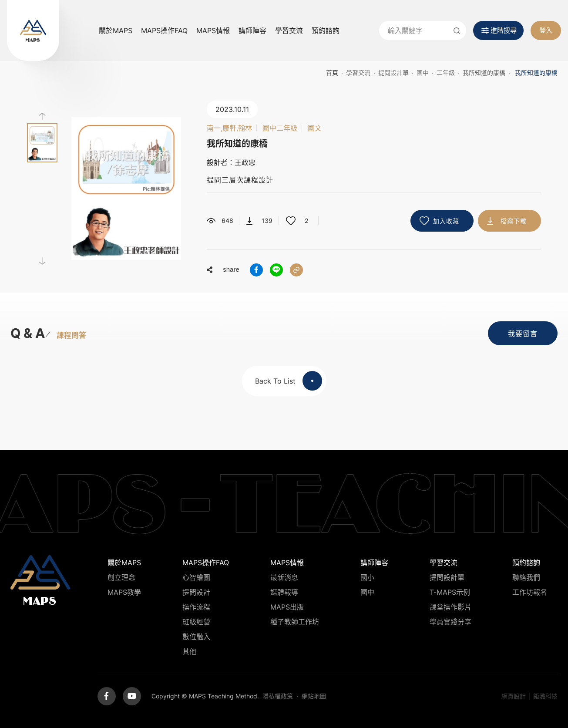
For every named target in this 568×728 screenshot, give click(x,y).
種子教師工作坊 (295, 622)
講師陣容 (252, 30)
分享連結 (296, 270)
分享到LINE (276, 270)
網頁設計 (514, 696)
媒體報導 (284, 592)
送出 (457, 30)
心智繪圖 (196, 577)
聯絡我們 (526, 577)
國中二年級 (280, 128)
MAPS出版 (287, 607)
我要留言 (523, 334)
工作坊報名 (530, 592)
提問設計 (196, 592)
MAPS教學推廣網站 (33, 30)
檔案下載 (514, 221)
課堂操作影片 (450, 607)
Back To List (289, 381)
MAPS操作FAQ (164, 30)
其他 (189, 651)
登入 (546, 30)
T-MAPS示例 (450, 592)
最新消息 (284, 577)
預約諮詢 (326, 30)
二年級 (446, 72)
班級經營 (196, 622)
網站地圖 (314, 696)
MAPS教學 (124, 592)
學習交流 (289, 30)
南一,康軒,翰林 (229, 128)
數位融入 (196, 637)
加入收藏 (446, 221)
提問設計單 (393, 72)
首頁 (332, 72)
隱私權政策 (278, 696)
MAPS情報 (213, 30)
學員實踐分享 (450, 622)
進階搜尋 (504, 30)
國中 (423, 72)
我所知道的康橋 (484, 72)
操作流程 (196, 607)
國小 (367, 577)
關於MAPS (116, 30)
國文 (315, 128)
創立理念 (121, 577)
